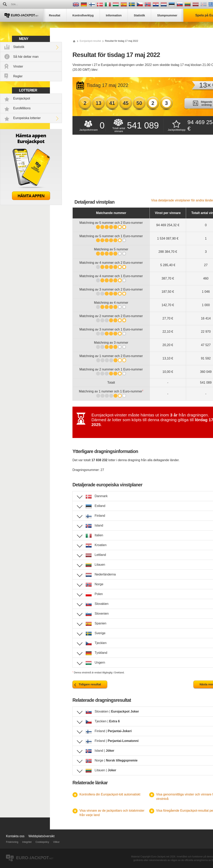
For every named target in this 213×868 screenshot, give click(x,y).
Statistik (19, 47)
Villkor (56, 842)
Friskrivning (12, 842)
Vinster (18, 66)
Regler (18, 76)
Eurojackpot (22, 98)
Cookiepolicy (42, 842)
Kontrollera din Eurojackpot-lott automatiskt (110, 794)
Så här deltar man (26, 57)
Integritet (27, 842)
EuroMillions (22, 108)
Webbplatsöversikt (42, 836)
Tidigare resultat (90, 684)
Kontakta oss (15, 836)
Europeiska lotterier (27, 118)
